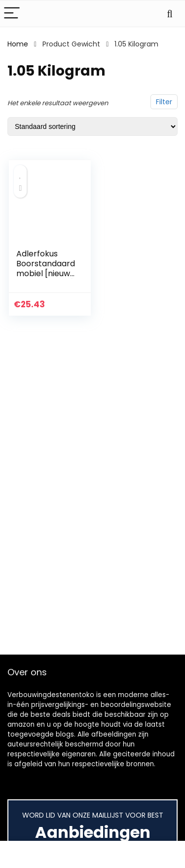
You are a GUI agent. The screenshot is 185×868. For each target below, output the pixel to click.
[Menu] (12, 14)
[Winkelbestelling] (92, 126)
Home (18, 44)
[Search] (170, 14)
